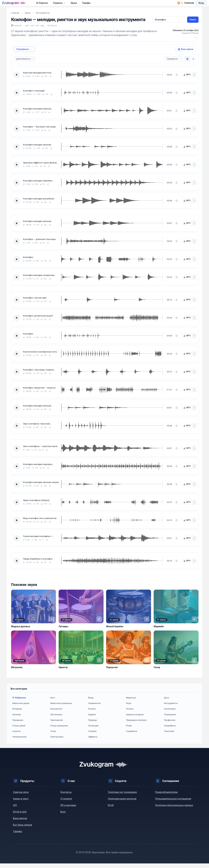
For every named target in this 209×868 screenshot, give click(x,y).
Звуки (83, 5)
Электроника (57, 741)
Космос (130, 713)
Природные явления (136, 725)
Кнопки (92, 713)
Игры (129, 708)
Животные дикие (21, 708)
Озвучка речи (21, 797)
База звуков (20, 823)
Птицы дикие (19, 730)
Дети (167, 702)
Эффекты (93, 741)
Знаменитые (94, 708)
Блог (63, 816)
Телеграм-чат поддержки (122, 797)
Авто (52, 702)
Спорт (53, 736)
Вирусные (131, 702)
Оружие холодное (135, 719)
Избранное (20, 702)
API (15, 810)
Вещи (91, 702)
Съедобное (132, 736)
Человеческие (19, 741)
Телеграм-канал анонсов (122, 803)
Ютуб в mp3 (20, 816)
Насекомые (170, 713)
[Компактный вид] (193, 63)
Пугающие (93, 730)
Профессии (170, 725)
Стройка (92, 736)
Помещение (170, 719)
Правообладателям (166, 797)
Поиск (193, 24)
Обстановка (56, 719)
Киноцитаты (56, 713)
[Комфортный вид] (187, 63)
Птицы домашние (59, 730)
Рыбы (129, 730)
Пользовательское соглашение (173, 803)
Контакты (66, 797)
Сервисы (68, 5)
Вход (197, 5)
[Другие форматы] (194, 79)
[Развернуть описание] (196, 42)
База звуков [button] (186, 54)
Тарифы (96, 5)
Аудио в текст (21, 803)
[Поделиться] (50, 81)
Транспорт (169, 736)
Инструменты (171, 708)
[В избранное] (177, 79)
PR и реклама (68, 810)
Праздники (18, 725)
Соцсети (16, 736)
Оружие (92, 719)
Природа (92, 725)
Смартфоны (170, 730)
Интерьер (17, 713)
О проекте (66, 803)
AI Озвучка (51, 5)
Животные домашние (61, 708)
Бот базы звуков (23, 829)
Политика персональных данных (174, 810)
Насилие (17, 719)
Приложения (56, 725)
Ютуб (111, 810)
